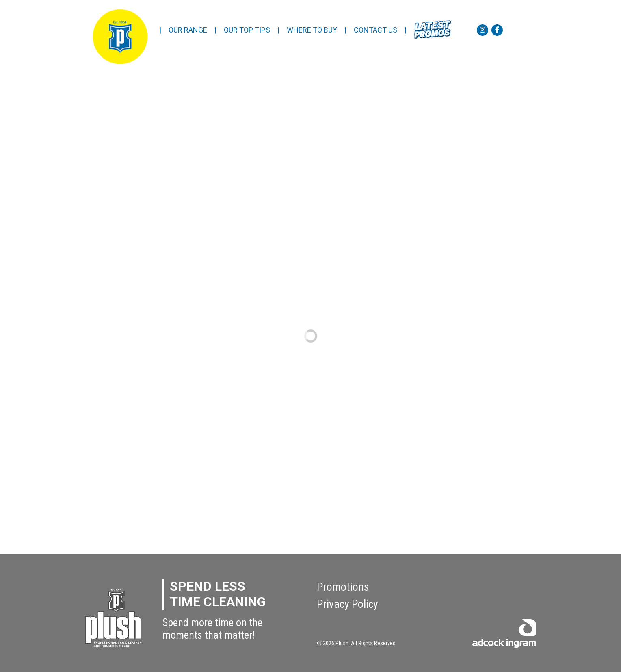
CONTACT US (375, 30)
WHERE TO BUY (312, 30)
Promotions (343, 587)
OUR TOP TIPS (247, 30)
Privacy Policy (347, 604)
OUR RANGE (188, 30)
